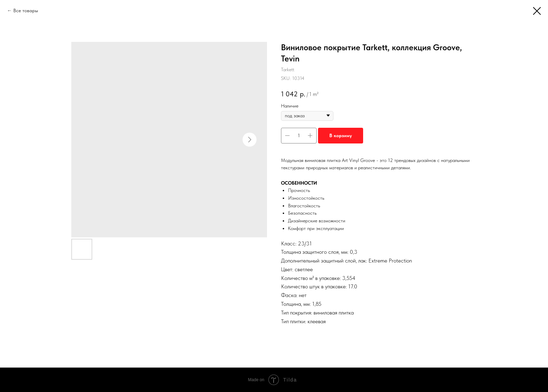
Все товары (26, 10)
